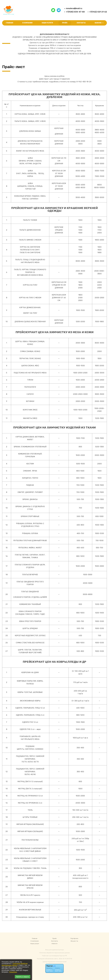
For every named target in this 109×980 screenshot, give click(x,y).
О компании (27, 23)
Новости (54, 944)
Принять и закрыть (23, 977)
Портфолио (74, 939)
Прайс (65, 23)
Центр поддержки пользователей (55, 962)
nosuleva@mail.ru (74, 8)
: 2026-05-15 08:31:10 (65, 959)
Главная (9, 23)
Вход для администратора (55, 950)
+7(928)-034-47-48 (75, 12)
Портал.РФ (63, 956)
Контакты (81, 23)
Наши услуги (47, 23)
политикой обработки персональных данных (15, 964)
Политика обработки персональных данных (55, 953)
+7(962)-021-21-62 (98, 12)
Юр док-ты (74, 941)
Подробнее (13, 972)
